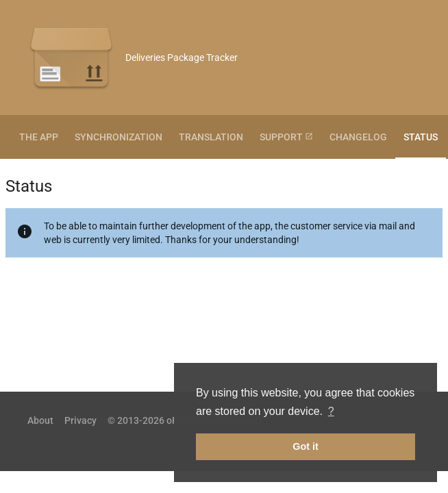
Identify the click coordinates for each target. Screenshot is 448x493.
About (40, 420)
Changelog (358, 137)
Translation (211, 137)
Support (286, 137)
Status (421, 137)
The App (39, 137)
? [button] (331, 411)
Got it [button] (306, 446)
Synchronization (119, 137)
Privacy (80, 420)
